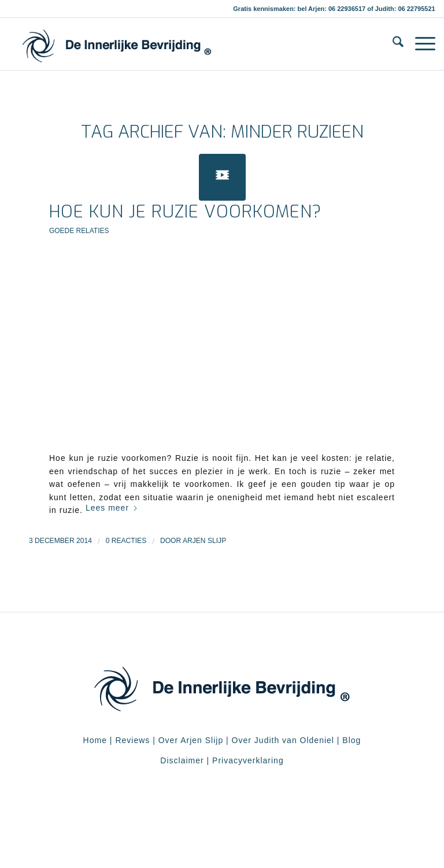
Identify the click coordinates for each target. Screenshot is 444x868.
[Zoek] (392, 44)
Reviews (132, 740)
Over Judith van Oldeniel (282, 740)
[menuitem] (392, 44)
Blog (351, 740)
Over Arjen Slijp (191, 740)
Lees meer (112, 508)
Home (95, 740)
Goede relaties (79, 231)
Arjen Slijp (204, 541)
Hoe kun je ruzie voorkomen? (186, 212)
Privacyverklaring (248, 760)
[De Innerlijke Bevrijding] (116, 44)
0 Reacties (126, 541)
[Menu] (419, 44)
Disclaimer (182, 760)
